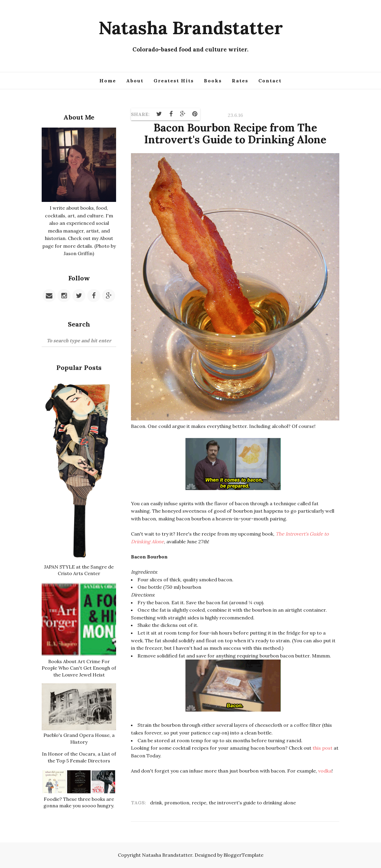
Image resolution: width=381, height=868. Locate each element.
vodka (325, 771)
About (135, 81)
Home (108, 81)
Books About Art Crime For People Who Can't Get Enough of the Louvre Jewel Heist (79, 668)
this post (323, 748)
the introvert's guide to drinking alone (252, 803)
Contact (270, 81)
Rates (240, 81)
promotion (177, 803)
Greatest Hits (174, 81)
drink (156, 803)
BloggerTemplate (243, 855)
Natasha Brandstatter (191, 28)
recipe (199, 803)
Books (213, 81)
